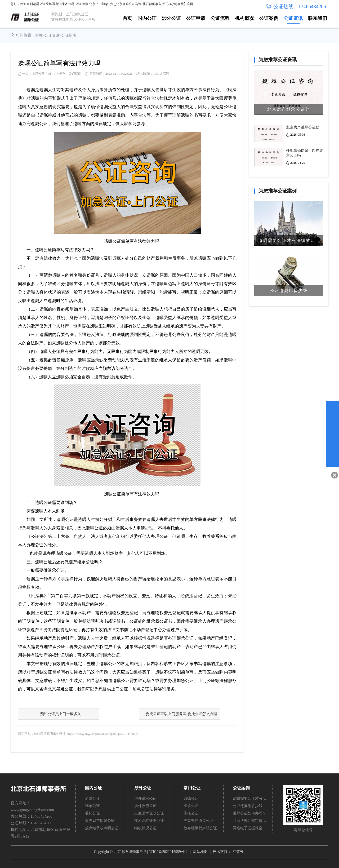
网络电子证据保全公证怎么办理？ (250, 828)
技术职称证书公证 (149, 821)
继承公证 (92, 806)
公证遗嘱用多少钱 (248, 806)
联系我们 (318, 18)
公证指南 (69, 35)
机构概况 (244, 18)
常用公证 (192, 788)
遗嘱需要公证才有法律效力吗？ (250, 798)
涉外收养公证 (145, 806)
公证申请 (196, 18)
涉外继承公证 (145, 798)
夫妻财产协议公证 (100, 821)
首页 (127, 18)
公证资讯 (293, 18)
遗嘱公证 (92, 798)
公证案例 (269, 18)
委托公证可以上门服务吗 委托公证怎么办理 (181, 714)
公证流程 (220, 18)
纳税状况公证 (145, 828)
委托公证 (92, 813)
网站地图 (200, 852)
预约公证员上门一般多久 (61, 714)
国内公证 (147, 18)
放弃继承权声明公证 (102, 828)
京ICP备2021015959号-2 (168, 852)
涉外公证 (171, 18)
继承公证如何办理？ (249, 813)
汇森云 (238, 852)
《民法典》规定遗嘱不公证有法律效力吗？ (250, 821)
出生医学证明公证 (149, 813)
